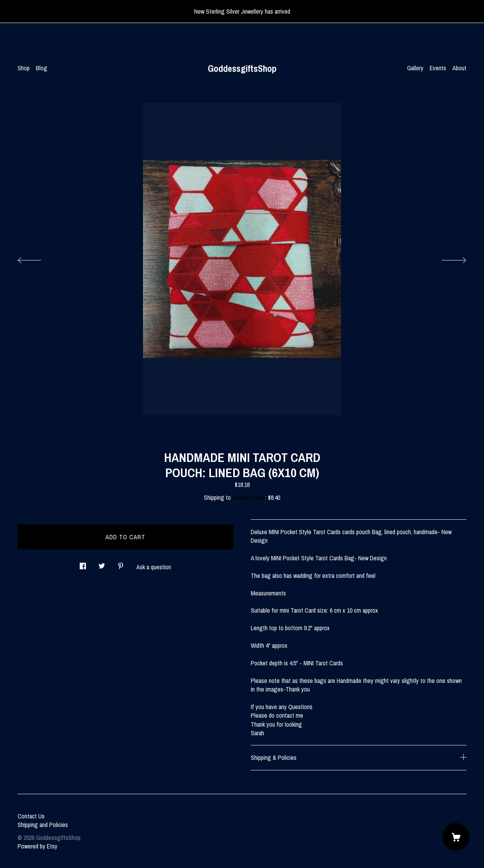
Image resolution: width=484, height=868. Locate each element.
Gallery (415, 68)
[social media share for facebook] (83, 564)
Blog (42, 68)
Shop (24, 68)
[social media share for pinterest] (121, 564)
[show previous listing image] (37, 258)
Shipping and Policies (43, 825)
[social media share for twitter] (102, 564)
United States (249, 497)
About (459, 68)
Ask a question (154, 567)
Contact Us (31, 816)
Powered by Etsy (38, 846)
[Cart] (456, 837)
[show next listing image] (447, 258)
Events (438, 68)
